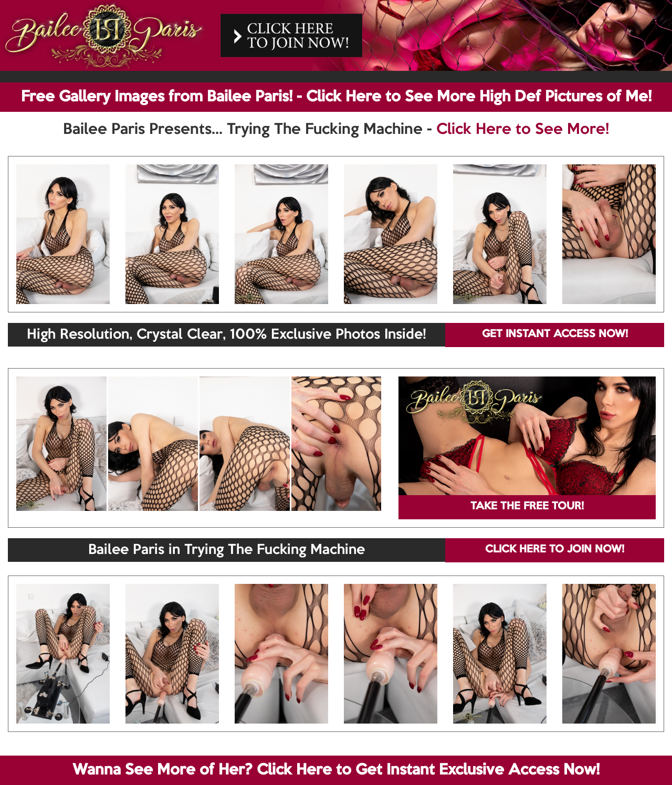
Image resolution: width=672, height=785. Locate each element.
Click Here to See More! (523, 130)
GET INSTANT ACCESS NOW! (555, 334)
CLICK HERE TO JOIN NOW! (555, 550)
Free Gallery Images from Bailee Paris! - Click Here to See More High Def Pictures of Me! (336, 97)
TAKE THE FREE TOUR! (527, 507)
